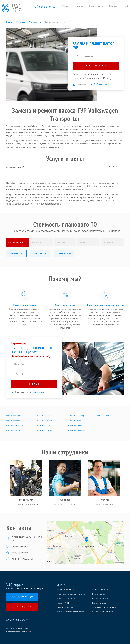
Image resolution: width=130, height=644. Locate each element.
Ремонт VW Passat (44, 421)
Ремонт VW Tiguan (44, 431)
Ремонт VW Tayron (14, 416)
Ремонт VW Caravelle (76, 431)
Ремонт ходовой (65, 607)
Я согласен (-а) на (91, 84)
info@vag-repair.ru (20, 553)
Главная (10, 22)
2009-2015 (16, 253)
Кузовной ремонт (101, 599)
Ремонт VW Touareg (75, 416)
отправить (34, 384)
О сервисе (66, 6)
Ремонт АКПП (64, 603)
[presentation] (7, 483)
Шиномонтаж (99, 603)
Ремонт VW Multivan (106, 416)
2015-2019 (40, 253)
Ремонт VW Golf (13, 431)
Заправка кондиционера (104, 607)
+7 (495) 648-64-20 (45, 7)
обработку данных (101, 84)
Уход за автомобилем (103, 612)
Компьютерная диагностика (71, 594)
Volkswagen (21, 22)
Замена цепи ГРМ (101, 590)
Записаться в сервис (22, 607)
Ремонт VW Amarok (75, 421)
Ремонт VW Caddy (75, 426)
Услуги (80, 6)
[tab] (18, 242)
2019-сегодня (64, 253)
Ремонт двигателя (66, 599)
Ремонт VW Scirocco (15, 426)
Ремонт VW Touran (45, 426)
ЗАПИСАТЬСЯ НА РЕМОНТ (96, 66)
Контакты (114, 6)
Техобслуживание (66, 590)
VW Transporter (35, 22)
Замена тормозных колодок (71, 612)
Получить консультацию (22, 597)
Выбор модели (96, 6)
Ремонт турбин (100, 594)
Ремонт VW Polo (13, 421)
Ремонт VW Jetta (43, 416)
